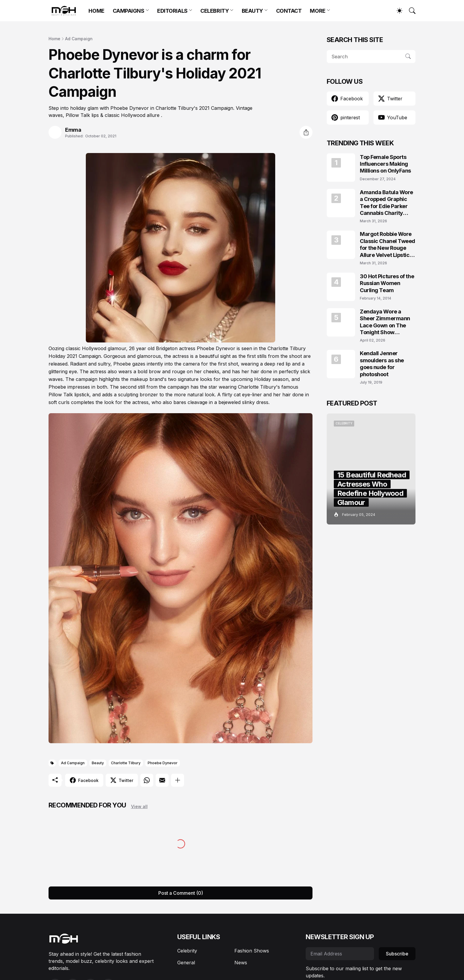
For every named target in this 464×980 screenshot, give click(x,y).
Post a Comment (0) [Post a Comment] (181, 893)
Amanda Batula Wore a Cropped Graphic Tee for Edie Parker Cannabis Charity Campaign (386, 203)
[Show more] (178, 780)
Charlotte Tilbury (126, 763)
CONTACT (289, 11)
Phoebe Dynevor (163, 763)
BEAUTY (252, 11)
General (186, 963)
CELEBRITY (215, 11)
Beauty (98, 763)
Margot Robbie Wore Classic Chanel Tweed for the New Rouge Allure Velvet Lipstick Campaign (388, 245)
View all (139, 806)
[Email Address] (340, 954)
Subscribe (397, 954)
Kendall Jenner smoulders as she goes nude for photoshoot (382, 364)
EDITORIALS (172, 11)
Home (54, 39)
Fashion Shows (252, 951)
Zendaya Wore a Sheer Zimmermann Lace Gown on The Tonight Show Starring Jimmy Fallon (388, 322)
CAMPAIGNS (129, 11)
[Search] (410, 11)
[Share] (306, 132)
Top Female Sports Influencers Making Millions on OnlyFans (385, 164)
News (241, 963)
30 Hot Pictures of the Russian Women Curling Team (387, 283)
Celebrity (187, 951)
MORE (318, 11)
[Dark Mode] (397, 11)
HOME (96, 11)
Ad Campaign (79, 39)
